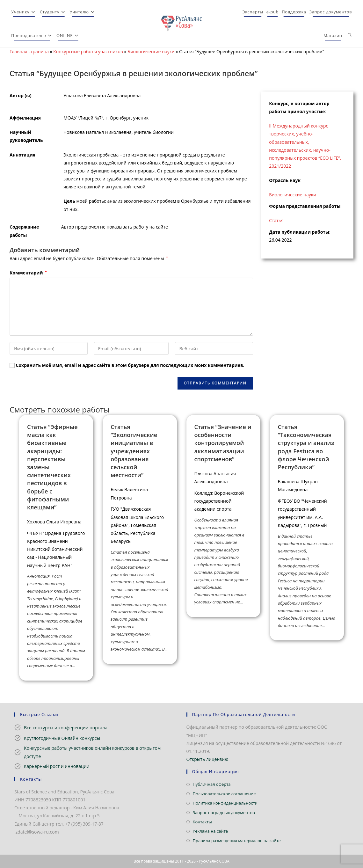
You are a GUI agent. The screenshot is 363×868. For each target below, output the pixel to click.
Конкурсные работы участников (88, 51)
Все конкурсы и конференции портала (66, 728)
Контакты (202, 822)
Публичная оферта (212, 784)
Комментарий (28, 273)
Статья (276, 220)
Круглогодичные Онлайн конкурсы (62, 738)
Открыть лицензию (207, 759)
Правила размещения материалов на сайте (237, 841)
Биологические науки (151, 51)
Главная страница (29, 51)
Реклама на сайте (211, 831)
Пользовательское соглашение (224, 794)
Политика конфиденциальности (225, 803)
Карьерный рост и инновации (57, 766)
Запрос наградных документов (224, 813)
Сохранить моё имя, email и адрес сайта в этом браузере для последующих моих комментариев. (130, 365)
